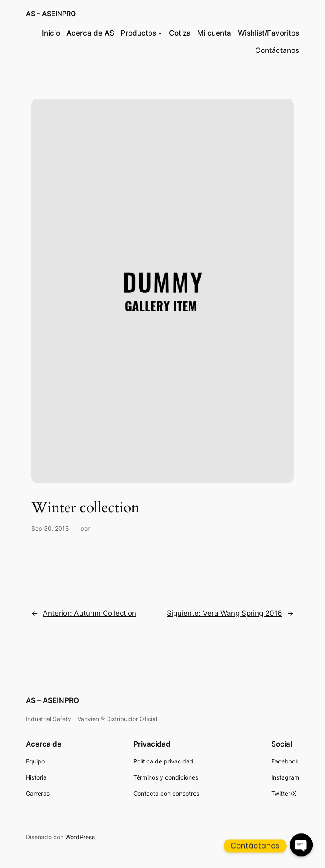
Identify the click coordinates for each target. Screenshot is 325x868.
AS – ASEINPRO (51, 14)
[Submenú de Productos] (160, 33)
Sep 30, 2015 (50, 528)
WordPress (80, 837)
